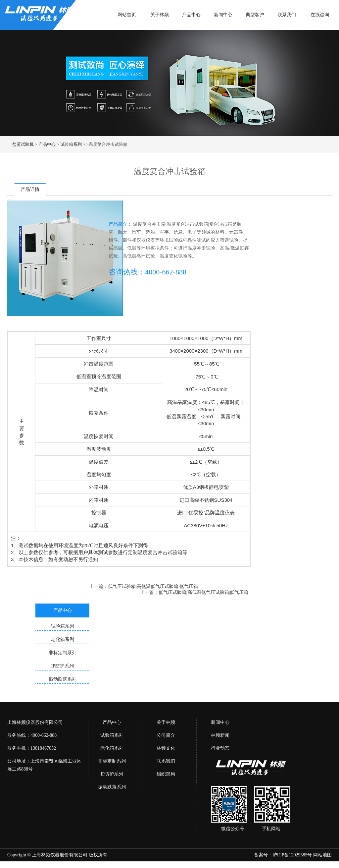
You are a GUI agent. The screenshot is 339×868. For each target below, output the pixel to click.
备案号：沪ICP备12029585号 (283, 855)
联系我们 (287, 15)
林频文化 (166, 748)
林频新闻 (220, 735)
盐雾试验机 (23, 144)
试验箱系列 (71, 144)
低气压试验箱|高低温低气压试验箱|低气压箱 (153, 586)
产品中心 (191, 15)
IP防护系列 (112, 774)
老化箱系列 (112, 748)
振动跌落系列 (112, 787)
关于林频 (160, 15)
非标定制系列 (112, 761)
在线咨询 (320, 15)
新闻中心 (223, 15)
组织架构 (166, 774)
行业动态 (220, 748)
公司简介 (166, 735)
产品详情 (30, 189)
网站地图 (322, 855)
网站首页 (127, 15)
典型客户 (255, 15)
